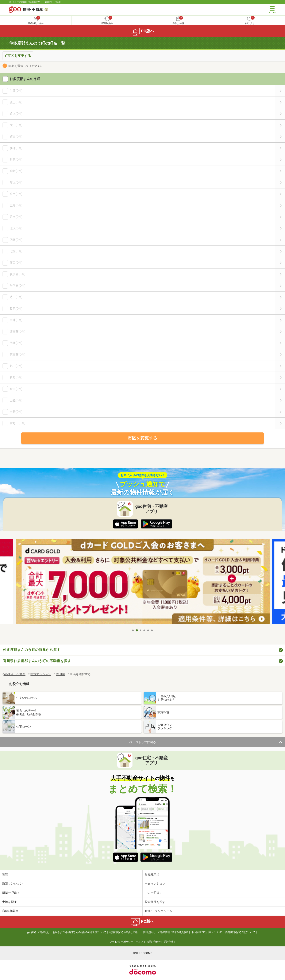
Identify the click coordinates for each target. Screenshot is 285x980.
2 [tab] (137, 630)
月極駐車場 (152, 874)
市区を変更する (19, 56)
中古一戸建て (154, 893)
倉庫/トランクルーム (159, 911)
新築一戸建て (11, 893)
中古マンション (155, 883)
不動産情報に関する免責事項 (173, 932)
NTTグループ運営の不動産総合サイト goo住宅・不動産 (35, 2)
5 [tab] (148, 630)
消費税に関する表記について (240, 932)
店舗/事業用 (10, 911)
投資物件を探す (155, 902)
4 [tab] (145, 630)
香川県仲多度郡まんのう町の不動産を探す (37, 661)
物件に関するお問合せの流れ (125, 932)
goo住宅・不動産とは (38, 932)
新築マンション (12, 883)
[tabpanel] (143, 583)
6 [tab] (152, 630)
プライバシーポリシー (121, 942)
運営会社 (168, 942)
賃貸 (5, 874)
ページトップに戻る (143, 742)
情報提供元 (149, 932)
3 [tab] (141, 630)
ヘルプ (140, 942)
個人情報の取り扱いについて (207, 932)
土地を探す (9, 902)
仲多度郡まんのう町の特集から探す (32, 650)
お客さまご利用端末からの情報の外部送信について (79, 932)
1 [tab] (133, 630)
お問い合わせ (153, 942)
